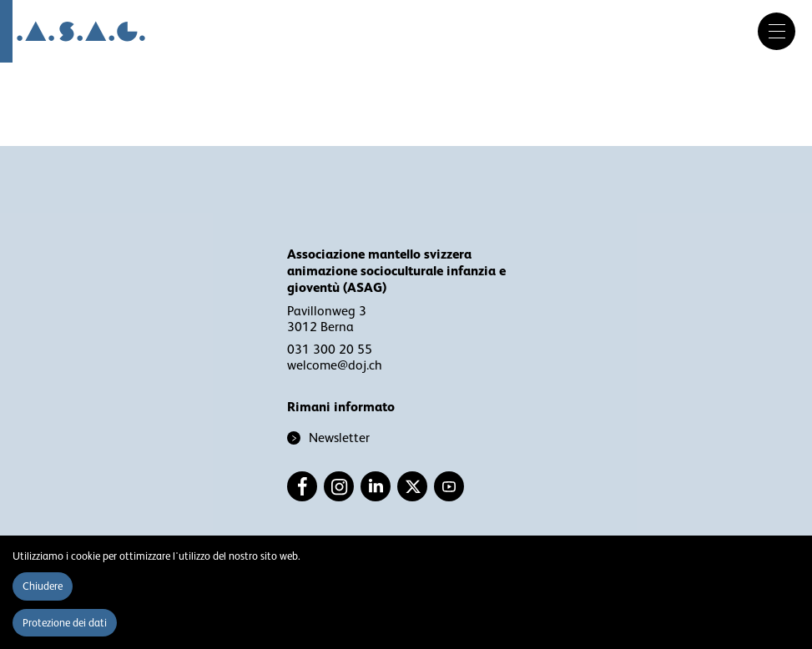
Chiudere (43, 586)
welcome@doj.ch (335, 365)
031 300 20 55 (330, 350)
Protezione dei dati (65, 623)
